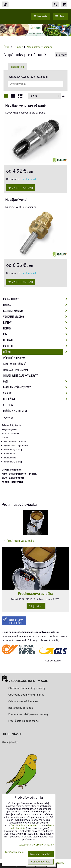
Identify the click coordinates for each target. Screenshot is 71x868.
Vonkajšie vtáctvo (36, 317)
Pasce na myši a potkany (36, 387)
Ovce (36, 381)
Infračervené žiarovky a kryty (21, 375)
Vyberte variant (21, 188)
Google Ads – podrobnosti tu (26, 825)
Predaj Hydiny (36, 299)
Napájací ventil (16, 200)
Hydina (36, 305)
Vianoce (36, 393)
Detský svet (36, 399)
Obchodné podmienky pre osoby (27, 688)
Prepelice (36, 346)
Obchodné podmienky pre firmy (26, 695)
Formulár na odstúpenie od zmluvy (28, 714)
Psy (36, 334)
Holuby (36, 328)
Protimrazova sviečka (36, 594)
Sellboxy (8, 405)
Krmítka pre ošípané (15, 364)
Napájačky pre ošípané (16, 370)
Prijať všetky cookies (41, 854)
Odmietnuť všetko (41, 862)
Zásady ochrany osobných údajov (37, 845)
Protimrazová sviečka (20, 541)
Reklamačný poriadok (21, 708)
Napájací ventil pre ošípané (25, 106)
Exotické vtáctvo (36, 311)
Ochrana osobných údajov (23, 701)
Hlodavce (36, 340)
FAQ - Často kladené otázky (24, 721)
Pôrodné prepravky (14, 358)
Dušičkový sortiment (15, 411)
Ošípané (36, 352)
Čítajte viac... (36, 606)
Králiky (36, 322)
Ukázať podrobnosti (14, 852)
